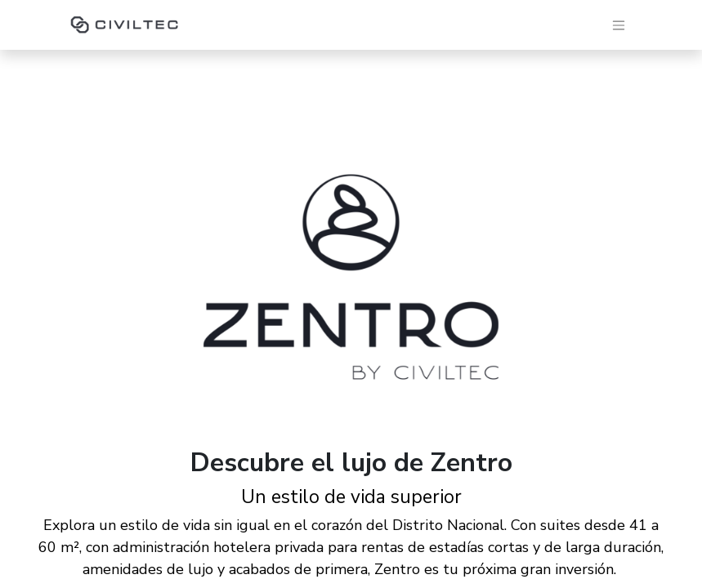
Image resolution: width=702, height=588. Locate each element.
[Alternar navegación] (619, 25)
